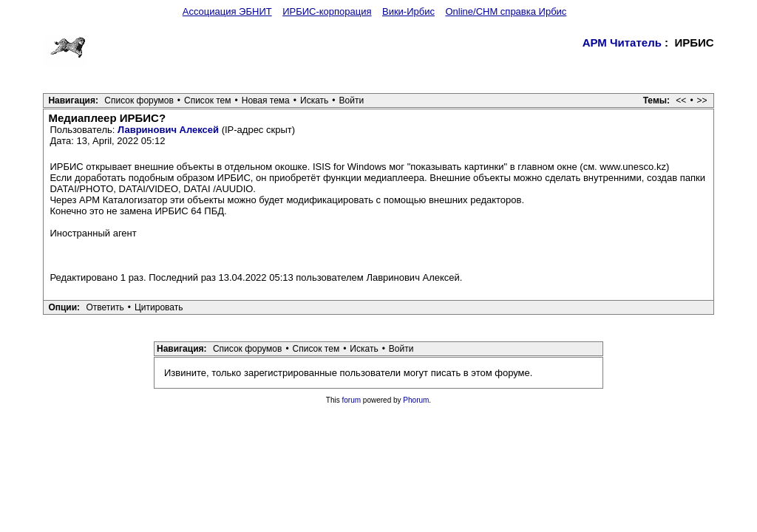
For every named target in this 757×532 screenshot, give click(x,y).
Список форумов (139, 100)
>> (702, 100)
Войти (352, 100)
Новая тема (266, 100)
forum (352, 400)
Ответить (105, 307)
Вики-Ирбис (408, 11)
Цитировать (159, 307)
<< (681, 100)
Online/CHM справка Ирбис (506, 11)
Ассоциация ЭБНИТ (227, 11)
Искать (314, 100)
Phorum (416, 400)
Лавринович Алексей (168, 130)
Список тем (208, 100)
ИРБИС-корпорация (327, 11)
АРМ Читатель (622, 42)
